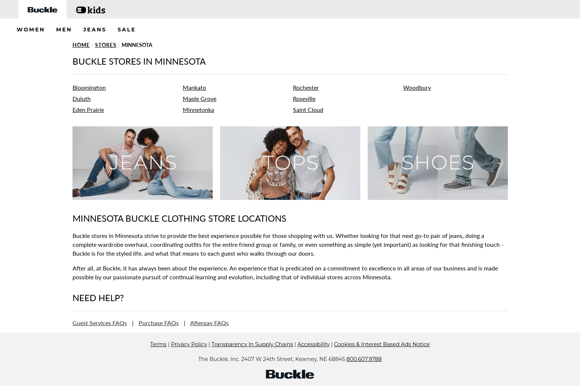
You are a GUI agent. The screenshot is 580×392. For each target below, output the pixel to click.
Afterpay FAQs (209, 323)
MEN (64, 30)
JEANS (95, 30)
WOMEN (31, 30)
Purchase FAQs (159, 323)
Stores (106, 45)
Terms (158, 355)
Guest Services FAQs (100, 323)
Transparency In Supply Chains (252, 355)
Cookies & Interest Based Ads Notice (382, 355)
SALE (127, 30)
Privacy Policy (189, 355)
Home (81, 45)
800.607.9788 (364, 370)
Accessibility (313, 355)
